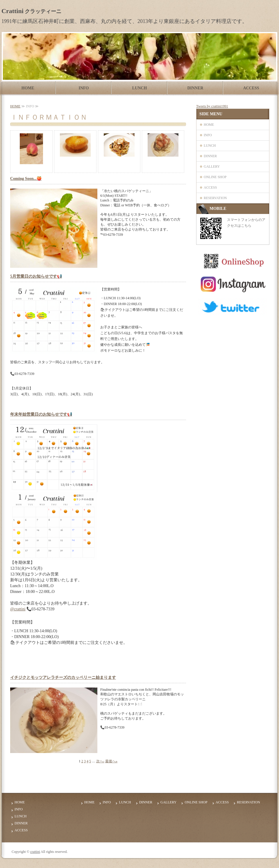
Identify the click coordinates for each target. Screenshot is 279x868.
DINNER (195, 88)
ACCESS (251, 88)
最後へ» (111, 761)
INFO (84, 88)
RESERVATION (215, 198)
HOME (28, 88)
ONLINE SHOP (215, 177)
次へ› (100, 761)
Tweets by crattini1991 (212, 106)
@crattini (18, 609)
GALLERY (212, 166)
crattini (35, 852)
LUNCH (140, 88)
